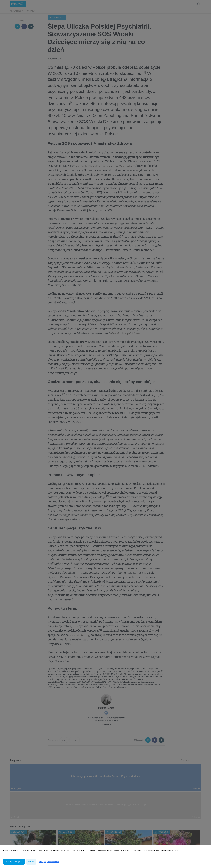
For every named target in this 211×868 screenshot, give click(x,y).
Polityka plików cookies (49, 862)
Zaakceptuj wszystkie (14, 862)
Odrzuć (31, 862)
